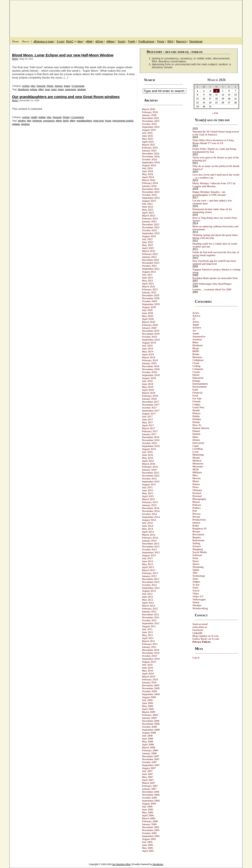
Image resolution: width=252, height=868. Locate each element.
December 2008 (151, 721)
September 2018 (151, 375)
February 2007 (150, 786)
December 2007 (151, 756)
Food (195, 395)
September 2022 (151, 233)
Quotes (196, 523)
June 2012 (148, 597)
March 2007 (149, 783)
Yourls (121, 41)
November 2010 (151, 653)
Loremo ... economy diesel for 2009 (212, 289)
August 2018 (149, 378)
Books (196, 354)
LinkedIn (197, 633)
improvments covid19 (123, 121)
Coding (196, 366)
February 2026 (150, 112)
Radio (196, 525)
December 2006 (151, 792)
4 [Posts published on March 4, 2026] (217, 91)
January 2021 (149, 292)
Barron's (181, 41)
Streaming (198, 567)
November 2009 (151, 688)
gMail (89, 41)
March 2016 (149, 464)
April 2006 (148, 815)
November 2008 (151, 724)
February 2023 (150, 218)
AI (194, 319)
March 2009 (149, 712)
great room (99, 121)
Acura (196, 313)
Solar (195, 558)
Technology (199, 576)
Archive (26, 86)
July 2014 (147, 523)
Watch (196, 602)
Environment (199, 387)
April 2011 (148, 638)
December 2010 (151, 650)
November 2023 (151, 192)
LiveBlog (198, 449)
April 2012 (148, 603)
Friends (197, 401)
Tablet (196, 570)
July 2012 (147, 594)
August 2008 (149, 733)
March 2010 (149, 676)
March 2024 (149, 180)
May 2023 (148, 210)
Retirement (198, 540)
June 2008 (148, 738)
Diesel (196, 375)
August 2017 (149, 413)
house (108, 121)
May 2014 (148, 529)
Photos (50, 86)
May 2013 (148, 564)
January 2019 (149, 363)
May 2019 (148, 351)
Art (194, 330)
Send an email (200, 624)
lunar (47, 89)
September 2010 (151, 659)
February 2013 (150, 573)
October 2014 (149, 514)
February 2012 (150, 608)
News (196, 487)
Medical (197, 460)
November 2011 (151, 617)
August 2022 (149, 236)
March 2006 (149, 818)
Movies (197, 478)
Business (197, 357)
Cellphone (198, 360)
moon (54, 89)
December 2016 (151, 437)
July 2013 (147, 558)
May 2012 (148, 600)
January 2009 (149, 718)
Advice (196, 316)
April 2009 (148, 709)
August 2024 (149, 165)
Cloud (196, 363)
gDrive (99, 41)
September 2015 (151, 481)
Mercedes (198, 466)
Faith (195, 390)
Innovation (198, 443)
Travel (196, 590)
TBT (195, 573)
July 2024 (147, 168)
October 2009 (149, 691)
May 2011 (148, 635)
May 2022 (148, 245)
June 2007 (148, 774)
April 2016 (148, 461)
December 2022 (151, 224)
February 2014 (150, 538)
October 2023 (149, 195)
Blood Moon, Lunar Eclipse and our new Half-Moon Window (63, 55)
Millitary (197, 472)
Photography (199, 499)
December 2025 (151, 118)
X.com (61, 41)
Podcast (197, 505)
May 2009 (148, 706)
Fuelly (132, 41)
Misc (33, 86)
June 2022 (148, 242)
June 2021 (148, 278)
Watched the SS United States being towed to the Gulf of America (216, 133)
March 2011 (149, 641)
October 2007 (149, 762)
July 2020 (147, 310)
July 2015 (147, 487)
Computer (198, 369)
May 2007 (148, 777)
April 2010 (148, 673)
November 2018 (151, 369)
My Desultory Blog (195, 16)
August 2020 (149, 307)
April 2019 (148, 354)
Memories (198, 463)
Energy (196, 381)
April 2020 (148, 319)
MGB (196, 469)
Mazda (196, 458)
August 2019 (149, 343)
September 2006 (151, 801)
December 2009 (151, 685)
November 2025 (151, 121)
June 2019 (148, 348)
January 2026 (149, 115)
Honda (196, 422)
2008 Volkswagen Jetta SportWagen (212, 284)
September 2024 (151, 162)
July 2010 (147, 665)
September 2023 (151, 198)
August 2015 (149, 484)
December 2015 (151, 473)
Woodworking (200, 608)
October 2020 (149, 301)
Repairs (197, 537)
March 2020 (149, 322)
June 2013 (148, 561)
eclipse (34, 89)
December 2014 (151, 508)
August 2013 (149, 555)
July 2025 (147, 133)
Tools (195, 588)
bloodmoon (24, 89)
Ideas (195, 437)
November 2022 (151, 227)
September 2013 (151, 552)
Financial (197, 393)
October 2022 (149, 230)
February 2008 (150, 750)
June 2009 (148, 703)
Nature (196, 484)
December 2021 (151, 260)
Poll (195, 511)
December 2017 (151, 402)
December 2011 (151, 614)
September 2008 (151, 730)
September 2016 (151, 446)
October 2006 (149, 798)
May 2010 (148, 671)
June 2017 (148, 419)
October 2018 (149, 372)
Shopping (198, 549)
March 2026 (149, 109)
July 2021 (147, 275)
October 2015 (149, 478)
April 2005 (148, 851)
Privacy (197, 514)
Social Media (200, 552)
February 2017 (150, 431)
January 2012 (149, 611)
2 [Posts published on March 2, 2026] (204, 91)
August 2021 (149, 272)
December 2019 (151, 331)
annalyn (22, 121)
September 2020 (151, 304)
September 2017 (151, 410)
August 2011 (149, 626)
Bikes (196, 342)
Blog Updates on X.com (205, 636)
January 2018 (149, 399)
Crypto (196, 372)
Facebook (198, 630)
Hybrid (196, 434)
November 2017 (151, 405)
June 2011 (148, 632)
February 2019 (150, 360)
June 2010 (148, 668)
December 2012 (151, 579)
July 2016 (147, 452)
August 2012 (149, 591)
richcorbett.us (200, 627)
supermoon (71, 89)
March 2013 (149, 570)
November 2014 (151, 511)
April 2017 (148, 425)
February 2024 (150, 183)
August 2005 (149, 839)
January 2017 (149, 434)
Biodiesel (198, 345)
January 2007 (149, 789)
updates (16, 124)
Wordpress (158, 864)
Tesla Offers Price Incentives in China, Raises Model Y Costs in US (213, 142)
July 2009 (147, 700)
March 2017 (149, 428)
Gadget (196, 404)
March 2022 (149, 251)
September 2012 (151, 588)
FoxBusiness (146, 41)
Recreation (198, 534)
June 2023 (148, 207)
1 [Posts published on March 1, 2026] (198, 91)
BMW (196, 351)
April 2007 (148, 780)
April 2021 (148, 283)
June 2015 (148, 490)
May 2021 (148, 280)
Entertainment (200, 384)
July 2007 (147, 771)
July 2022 (147, 239)
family (66, 121)
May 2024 (148, 174)
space (61, 89)
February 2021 (150, 289)
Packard (197, 493)
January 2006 (149, 824)
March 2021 (149, 286)
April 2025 (148, 142)
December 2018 (151, 366)
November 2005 (151, 830)
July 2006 (147, 806)
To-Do (196, 585)
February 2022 (150, 254)
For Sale (197, 398)
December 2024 (151, 153)
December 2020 (151, 295)
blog (80, 41)
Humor (196, 431)
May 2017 (148, 422)
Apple (196, 325)
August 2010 (149, 662)
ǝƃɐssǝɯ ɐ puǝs (44, 41)
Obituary (197, 490)
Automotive (199, 336)
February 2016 (150, 467)
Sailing (196, 543)
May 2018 (148, 387)
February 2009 (150, 715)
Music (196, 481)
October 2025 (149, 124)
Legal (196, 446)
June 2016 (148, 455)
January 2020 (149, 328)
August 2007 (149, 768)
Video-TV (198, 596)
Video (196, 593)
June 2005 (148, 845)
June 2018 (148, 384)
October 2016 (149, 443)
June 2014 (148, 526)
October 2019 (149, 337)
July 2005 (147, 842)
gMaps (110, 41)
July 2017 (147, 416)
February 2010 (150, 679)
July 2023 (147, 204)
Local (196, 452)
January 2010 (149, 682)
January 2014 (149, 540)
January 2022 (149, 257)
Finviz (161, 41)
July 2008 (147, 736)
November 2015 (151, 475)
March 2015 (149, 499)
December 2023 (151, 189)
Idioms (196, 440)
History (197, 413)
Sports (196, 564)
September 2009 (151, 694)
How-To (197, 425)
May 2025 (148, 139)
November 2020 (151, 298)
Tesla (195, 579)
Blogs (196, 348)
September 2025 (151, 127)
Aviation (197, 339)
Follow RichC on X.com (206, 639)
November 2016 (151, 440)
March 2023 (149, 215)
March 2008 (149, 747)
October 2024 (149, 159)
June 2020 (148, 313)
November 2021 (151, 263)
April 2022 (148, 248)
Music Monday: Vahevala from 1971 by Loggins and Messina (214, 185)
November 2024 (151, 156)
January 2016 (149, 470)
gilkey (41, 89)
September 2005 (151, 836)
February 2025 (150, 147)
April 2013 (148, 567)
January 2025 (149, 150)
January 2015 (149, 505)
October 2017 (149, 408)
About (26, 41)
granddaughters (84, 121)
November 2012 (151, 582)
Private (196, 517)
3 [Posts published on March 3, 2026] (210, 91)
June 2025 (148, 136)
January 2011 (149, 647)
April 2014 (148, 532)
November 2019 (151, 334)
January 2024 (149, 186)
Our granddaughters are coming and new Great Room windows (66, 97)
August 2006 (149, 803)
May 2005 (148, 848)
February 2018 (150, 396)
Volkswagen (199, 599)
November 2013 (151, 546)
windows (82, 89)
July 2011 (147, 629)
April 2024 (148, 177)
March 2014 (149, 535)
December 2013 (151, 543)
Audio (196, 333)
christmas (37, 121)
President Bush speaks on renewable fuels (215, 278)
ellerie (59, 121)
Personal (41, 86)
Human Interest (201, 428)
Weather (197, 605)
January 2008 (149, 753)
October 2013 (149, 549)
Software (197, 555)
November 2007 (151, 759)
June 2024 (148, 171)
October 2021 (149, 266)
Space (67, 86)
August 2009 (149, 697)
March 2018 (149, 393)
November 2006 (151, 795)
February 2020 (150, 325)
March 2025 (149, 145)
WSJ (170, 41)
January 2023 (149, 221)
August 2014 (149, 520)
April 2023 (148, 213)
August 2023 (149, 201)
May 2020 (148, 316)
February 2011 (150, 644)
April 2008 (148, 744)
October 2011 (149, 620)
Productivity (199, 520)
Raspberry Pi (199, 528)
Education (198, 378)
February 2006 (150, 821)
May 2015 (148, 493)
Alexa (196, 322)
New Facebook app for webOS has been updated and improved (214, 262)
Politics (197, 508)
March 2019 (149, 357)
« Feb (215, 113)
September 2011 (151, 623)
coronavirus (49, 121)
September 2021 (151, 269)
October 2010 (149, 656)
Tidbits (196, 582)
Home (16, 41)
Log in (196, 657)
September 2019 (151, 340)
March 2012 (149, 606)
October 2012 (149, 585)
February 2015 (150, 502)
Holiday (42, 117)
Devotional (196, 41)
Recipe (196, 531)
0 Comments (78, 86)
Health (34, 117)
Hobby (196, 416)
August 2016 (149, 449)
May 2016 (148, 458)
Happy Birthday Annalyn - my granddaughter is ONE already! (209, 193)
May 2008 (148, 741)
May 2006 (148, 812)
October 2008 (149, 727)
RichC (70, 41)
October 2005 (149, 833)
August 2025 (149, 130)
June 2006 (148, 809)
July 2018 (147, 381)
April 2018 (148, 390)
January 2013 (149, 576)
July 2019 (147, 345)
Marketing (198, 455)
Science (59, 86)
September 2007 (151, 765)
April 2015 (148, 496)
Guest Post (198, 407)
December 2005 (151, 827)
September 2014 (151, 517)
